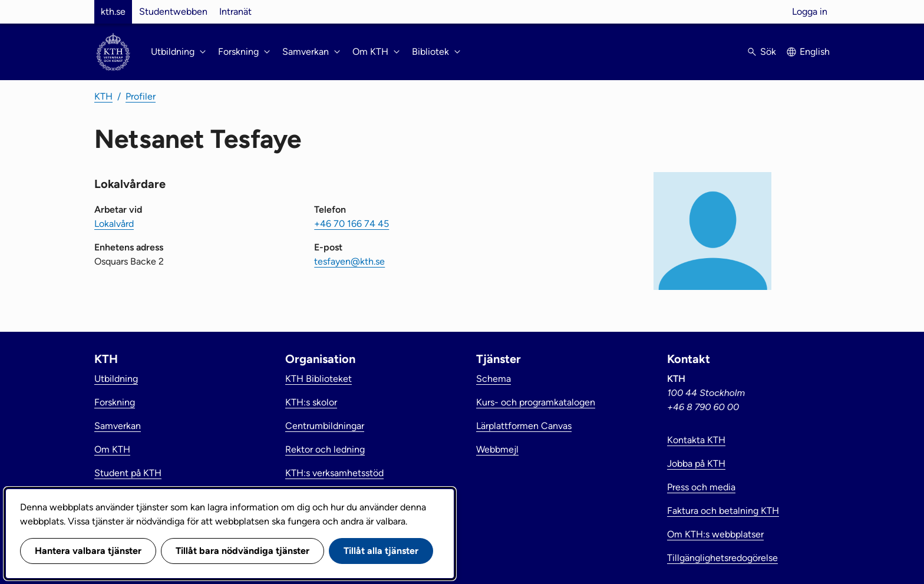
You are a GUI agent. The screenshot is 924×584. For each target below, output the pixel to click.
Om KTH (112, 449)
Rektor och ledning (325, 449)
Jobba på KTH (696, 463)
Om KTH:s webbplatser (715, 534)
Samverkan (118, 426)
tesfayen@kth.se (349, 261)
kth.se (113, 11)
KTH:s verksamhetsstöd (334, 473)
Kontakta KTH (696, 440)
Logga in (810, 11)
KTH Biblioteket (319, 379)
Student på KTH (128, 473)
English (815, 52)
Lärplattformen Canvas (524, 426)
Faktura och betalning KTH (723, 511)
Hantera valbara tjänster (88, 551)
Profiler (141, 96)
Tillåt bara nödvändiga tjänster (242, 551)
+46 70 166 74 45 (352, 224)
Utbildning (116, 379)
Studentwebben (173, 11)
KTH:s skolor (311, 402)
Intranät (235, 11)
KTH (103, 96)
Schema (494, 379)
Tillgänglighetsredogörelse (722, 558)
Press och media (701, 487)
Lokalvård (114, 224)
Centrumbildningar (325, 426)
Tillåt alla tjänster (381, 551)
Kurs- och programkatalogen (536, 402)
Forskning (115, 402)
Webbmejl (497, 449)
